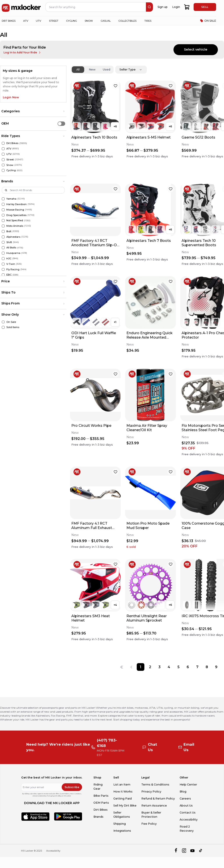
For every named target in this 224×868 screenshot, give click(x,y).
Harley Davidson (17, 204)
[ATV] (3, 149)
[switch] (61, 124)
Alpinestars (13, 237)
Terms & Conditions (155, 785)
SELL (205, 7)
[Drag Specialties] (3, 215)
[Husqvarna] (3, 253)
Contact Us (188, 813)
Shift (9, 242)
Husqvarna (13, 253)
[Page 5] (178, 667)
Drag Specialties (16, 215)
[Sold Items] (3, 327)
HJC (9, 258)
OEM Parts (101, 803)
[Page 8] (207, 667)
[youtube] (192, 851)
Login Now (11, 97)
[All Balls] (3, 248)
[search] (149, 7)
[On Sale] (3, 322)
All (78, 69)
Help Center (188, 785)
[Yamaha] (3, 199)
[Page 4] (169, 667)
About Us (186, 806)
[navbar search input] (96, 7)
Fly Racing (13, 269)
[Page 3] (160, 667)
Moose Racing (15, 210)
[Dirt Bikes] (3, 143)
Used (107, 69)
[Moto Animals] (3, 226)
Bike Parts (101, 796)
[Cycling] (3, 170)
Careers (185, 799)
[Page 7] (197, 667)
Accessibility (189, 820)
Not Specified (15, 220)
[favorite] (115, 86)
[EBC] (3, 275)
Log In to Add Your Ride (22, 53)
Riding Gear (98, 787)
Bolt (9, 231)
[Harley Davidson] (3, 204)
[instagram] (184, 851)
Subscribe (72, 787)
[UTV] (3, 154)
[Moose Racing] (3, 210)
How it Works (123, 792)
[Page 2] (150, 667)
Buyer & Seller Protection (151, 815)
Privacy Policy (151, 792)
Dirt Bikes (12, 143)
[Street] (3, 160)
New (92, 69)
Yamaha (11, 199)
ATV (9, 149)
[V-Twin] (3, 264)
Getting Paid (122, 799)
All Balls (11, 248)
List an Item (122, 785)
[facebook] (176, 851)
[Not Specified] (3, 221)
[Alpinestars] (3, 237)
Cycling (11, 170)
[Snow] (3, 165)
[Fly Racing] (3, 270)
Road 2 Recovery (187, 829)
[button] (33, 111)
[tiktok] (201, 851)
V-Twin (11, 264)
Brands (98, 817)
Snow (10, 165)
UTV (9, 154)
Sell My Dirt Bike (125, 806)
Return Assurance (154, 806)
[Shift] (3, 242)
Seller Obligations (122, 815)
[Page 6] (188, 667)
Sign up (162, 7)
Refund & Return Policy (158, 799)
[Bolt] (3, 231)
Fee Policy (149, 824)
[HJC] (3, 259)
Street (10, 160)
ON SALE (208, 21)
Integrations (122, 831)
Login (176, 7)
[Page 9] (216, 667)
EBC (9, 275)
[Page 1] (141, 667)
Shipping (120, 824)
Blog (183, 792)
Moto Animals (15, 226)
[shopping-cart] (187, 7)
